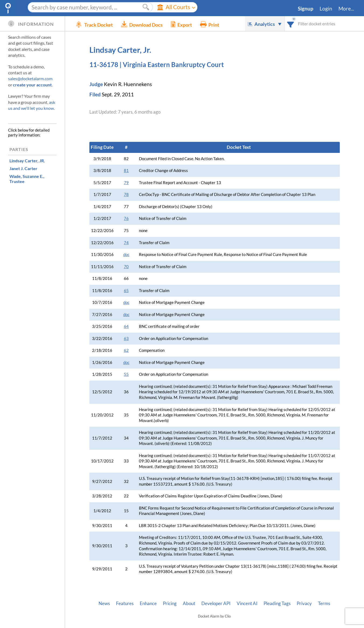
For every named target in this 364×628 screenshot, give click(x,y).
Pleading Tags (277, 604)
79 (126, 183)
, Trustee (27, 179)
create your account (32, 85)
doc (126, 255)
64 (126, 326)
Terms (324, 604)
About (189, 604)
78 (126, 194)
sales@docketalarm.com (30, 78)
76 (126, 218)
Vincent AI (247, 604)
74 (126, 243)
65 (126, 291)
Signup (306, 9)
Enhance (148, 604)
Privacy (304, 604)
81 (126, 171)
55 (126, 374)
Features (125, 604)
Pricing (170, 604)
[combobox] (291, 24)
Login (326, 9)
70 (126, 267)
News (104, 604)
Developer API (216, 604)
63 (126, 338)
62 (126, 350)
